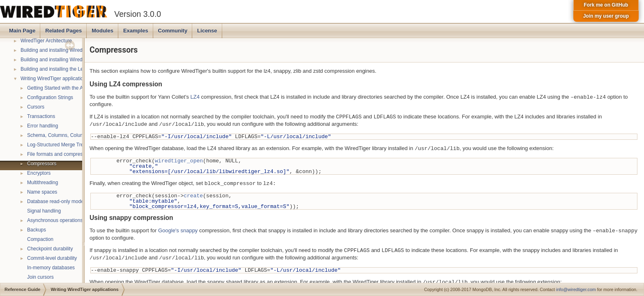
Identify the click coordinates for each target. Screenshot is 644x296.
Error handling (43, 126)
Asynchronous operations (55, 220)
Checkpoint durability (50, 249)
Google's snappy (178, 231)
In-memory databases (51, 268)
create (193, 196)
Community (173, 31)
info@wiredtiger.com (576, 289)
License (207, 31)
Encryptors (39, 173)
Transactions (41, 116)
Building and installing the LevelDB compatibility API (77, 69)
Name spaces (42, 192)
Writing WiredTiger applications (54, 79)
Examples (136, 31)
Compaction (40, 239)
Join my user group (606, 16)
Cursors (36, 107)
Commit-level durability (52, 258)
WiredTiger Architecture (46, 41)
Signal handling (44, 211)
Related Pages (63, 31)
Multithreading (43, 183)
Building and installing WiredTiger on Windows (71, 60)
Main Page (22, 31)
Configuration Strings (50, 97)
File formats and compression (59, 154)
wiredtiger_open (179, 161)
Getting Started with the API (57, 88)
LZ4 (195, 97)
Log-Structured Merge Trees (58, 145)
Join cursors (40, 277)
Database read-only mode (55, 201)
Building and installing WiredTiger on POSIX (69, 50)
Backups (37, 230)
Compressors (42, 164)
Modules (102, 31)
